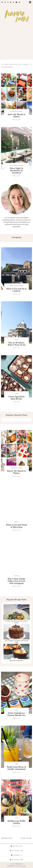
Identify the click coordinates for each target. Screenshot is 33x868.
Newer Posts (7, 838)
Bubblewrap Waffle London (16, 822)
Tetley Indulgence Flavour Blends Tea (16, 714)
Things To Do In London (16, 286)
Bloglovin (17, 860)
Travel (16, 340)
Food (16, 394)
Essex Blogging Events (16, 165)
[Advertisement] (16, 44)
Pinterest (16, 855)
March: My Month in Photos (16, 472)
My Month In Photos (16, 111)
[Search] (19, 2)
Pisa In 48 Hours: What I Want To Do (16, 344)
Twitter (17, 846)
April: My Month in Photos (16, 116)
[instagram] (5, 2)
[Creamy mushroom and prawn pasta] (16, 612)
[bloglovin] (13, 2)
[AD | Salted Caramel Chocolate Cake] (16, 632)
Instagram (17, 851)
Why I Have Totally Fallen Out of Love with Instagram (16, 581)
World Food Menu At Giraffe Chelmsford (16, 768)
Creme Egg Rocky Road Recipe (16, 398)
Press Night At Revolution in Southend (16, 171)
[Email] (16, 2)
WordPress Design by (16, 866)
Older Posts (26, 838)
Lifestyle (16, 576)
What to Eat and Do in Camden (16, 290)
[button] (31, 2)
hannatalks (19, 864)
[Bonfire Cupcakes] (16, 652)
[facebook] (8, 2)
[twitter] (2, 2)
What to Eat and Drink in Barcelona (16, 526)
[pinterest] (11, 2)
